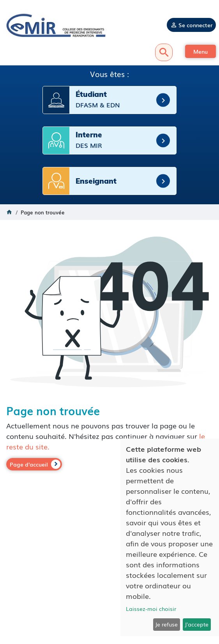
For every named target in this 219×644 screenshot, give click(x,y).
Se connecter (195, 25)
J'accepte (197, 624)
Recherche (164, 52)
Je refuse (166, 624)
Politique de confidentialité (109, 593)
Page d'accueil (29, 464)
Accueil (9, 212)
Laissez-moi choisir (151, 609)
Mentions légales (110, 586)
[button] (200, 51)
